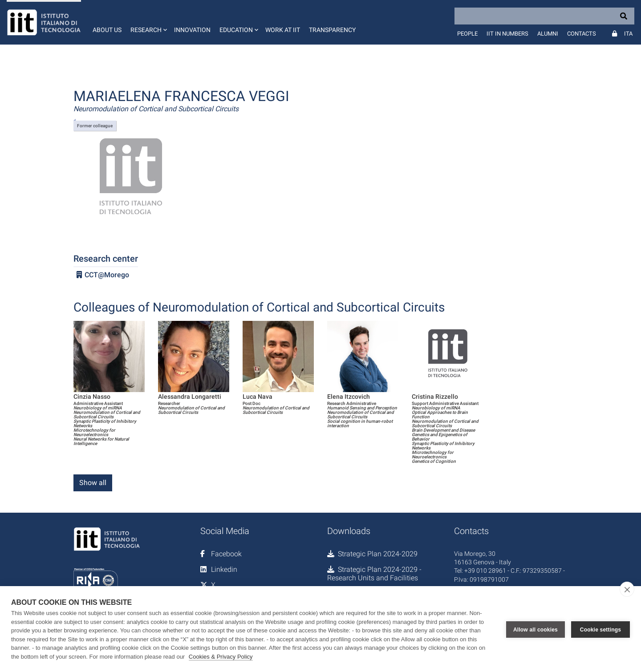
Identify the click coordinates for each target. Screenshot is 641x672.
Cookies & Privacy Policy (221, 657)
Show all (93, 483)
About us (107, 30)
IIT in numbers (507, 34)
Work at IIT (283, 30)
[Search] (544, 16)
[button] (148, 22)
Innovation (192, 30)
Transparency (332, 30)
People (467, 34)
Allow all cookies (536, 629)
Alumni (548, 34)
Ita (628, 34)
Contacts (582, 34)
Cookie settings (600, 629)
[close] (627, 589)
